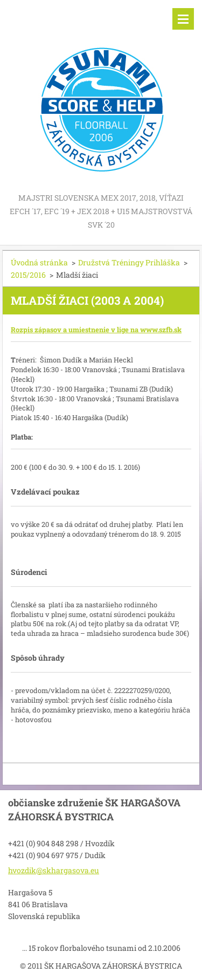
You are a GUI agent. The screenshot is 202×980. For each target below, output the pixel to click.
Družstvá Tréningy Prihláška (129, 262)
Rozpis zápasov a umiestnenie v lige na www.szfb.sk (96, 330)
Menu (183, 19)
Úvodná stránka (39, 262)
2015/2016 (28, 275)
